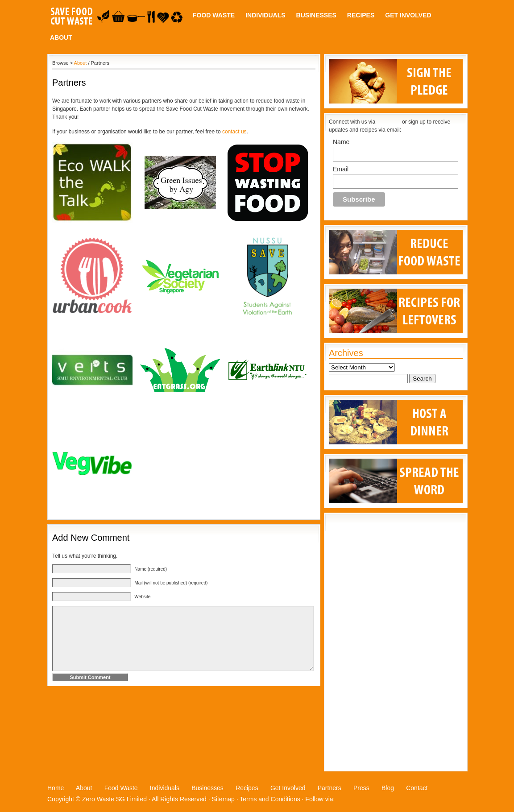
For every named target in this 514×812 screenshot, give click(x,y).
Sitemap (223, 799)
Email (341, 169)
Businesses (316, 15)
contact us (234, 132)
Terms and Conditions (270, 799)
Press (361, 788)
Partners (330, 788)
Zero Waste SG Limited (114, 799)
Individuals (265, 15)
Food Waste (214, 15)
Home (56, 788)
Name (341, 142)
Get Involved (408, 15)
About (61, 37)
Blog (388, 788)
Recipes (361, 15)
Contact (417, 788)
